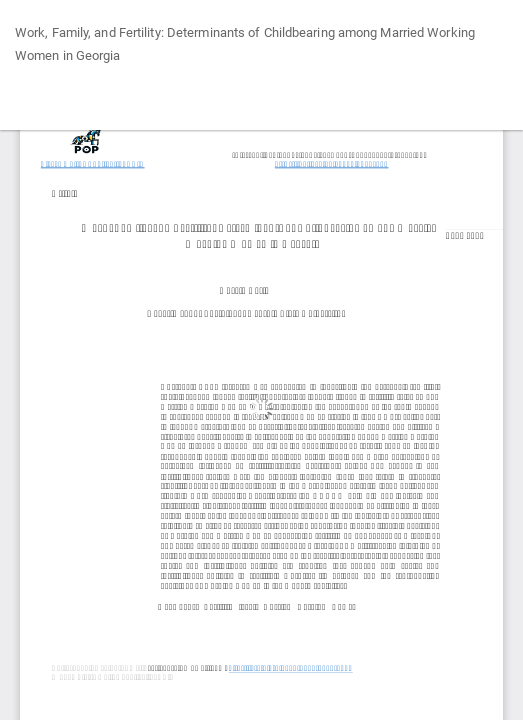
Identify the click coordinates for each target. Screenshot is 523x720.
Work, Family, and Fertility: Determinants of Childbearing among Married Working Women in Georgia (245, 44)
